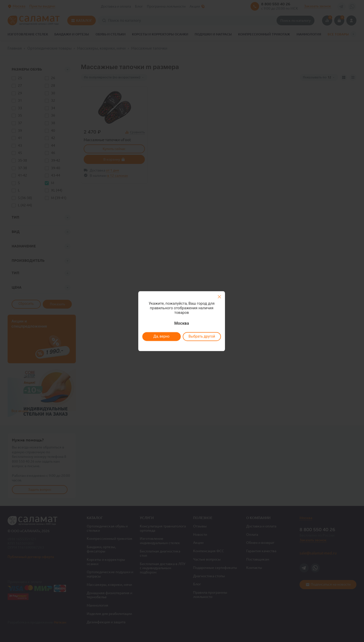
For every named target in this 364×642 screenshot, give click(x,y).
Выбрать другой (202, 336)
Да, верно (161, 336)
